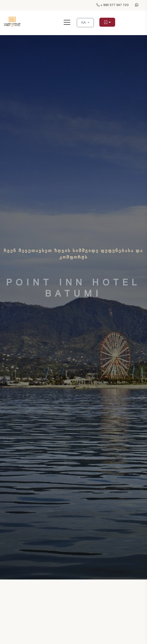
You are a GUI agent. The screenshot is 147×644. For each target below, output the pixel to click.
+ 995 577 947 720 (112, 5)
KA (84, 22)
